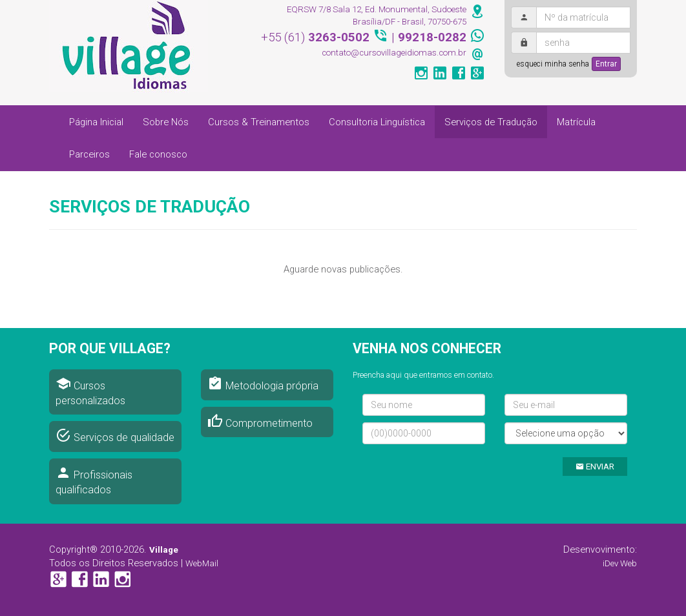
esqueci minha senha (553, 64)
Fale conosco (158, 154)
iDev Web (620, 563)
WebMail (202, 563)
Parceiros (89, 154)
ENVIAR (595, 467)
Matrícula (576, 122)
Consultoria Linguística (377, 122)
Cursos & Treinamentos (259, 122)
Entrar (606, 64)
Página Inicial (96, 122)
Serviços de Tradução (491, 122)
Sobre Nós (166, 122)
